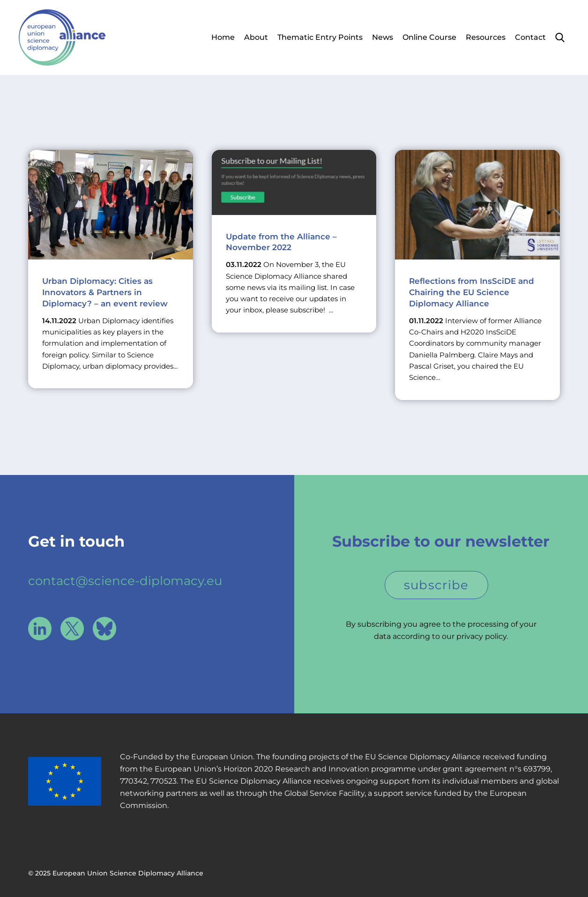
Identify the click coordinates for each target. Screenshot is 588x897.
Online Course (429, 37)
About (256, 37)
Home (223, 37)
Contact (530, 37)
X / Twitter (72, 629)
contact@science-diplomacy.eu (125, 581)
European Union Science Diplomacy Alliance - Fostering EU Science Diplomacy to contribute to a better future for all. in (62, 37)
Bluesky (104, 629)
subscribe (436, 585)
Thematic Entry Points (320, 37)
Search (560, 37)
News (383, 37)
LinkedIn (40, 629)
